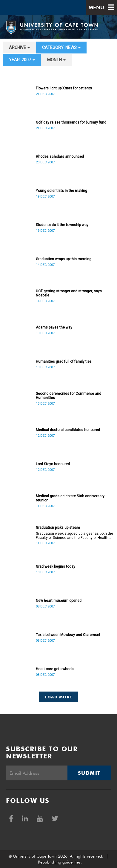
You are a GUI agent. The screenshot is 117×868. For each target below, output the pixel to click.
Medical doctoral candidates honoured (68, 430)
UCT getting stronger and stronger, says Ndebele (69, 293)
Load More (59, 697)
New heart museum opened (59, 601)
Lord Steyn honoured (53, 464)
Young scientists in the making (61, 191)
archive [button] (19, 48)
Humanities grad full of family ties (64, 362)
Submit (89, 773)
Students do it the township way (62, 225)
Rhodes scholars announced (60, 157)
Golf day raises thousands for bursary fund (71, 122)
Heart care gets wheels (55, 669)
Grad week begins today (56, 566)
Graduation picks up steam (58, 528)
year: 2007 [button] (22, 60)
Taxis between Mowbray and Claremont (68, 635)
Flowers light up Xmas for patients (64, 88)
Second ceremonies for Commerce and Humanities (68, 396)
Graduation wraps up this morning (64, 259)
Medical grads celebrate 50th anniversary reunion (70, 498)
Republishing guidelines (59, 862)
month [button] (56, 60)
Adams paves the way (54, 327)
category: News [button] (61, 48)
